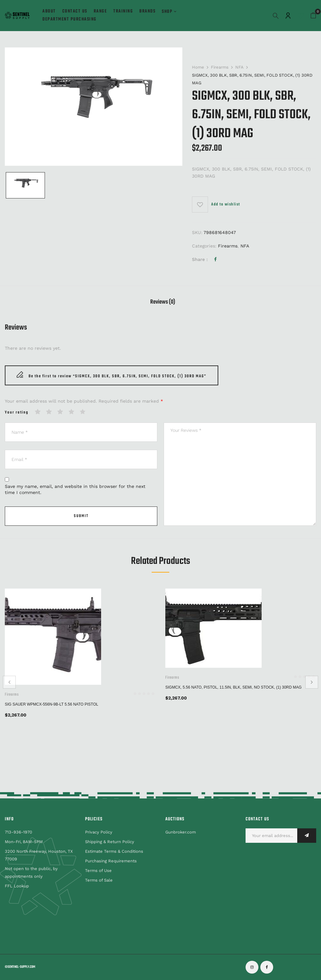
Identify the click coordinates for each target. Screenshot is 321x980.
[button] (313, 16)
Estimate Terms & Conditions (114, 851)
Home (198, 67)
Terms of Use (98, 871)
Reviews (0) (163, 303)
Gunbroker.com (181, 832)
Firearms (220, 67)
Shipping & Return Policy (110, 842)
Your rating (17, 413)
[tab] (163, 303)
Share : (200, 259)
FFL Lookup (17, 886)
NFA (239, 67)
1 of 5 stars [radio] (38, 412)
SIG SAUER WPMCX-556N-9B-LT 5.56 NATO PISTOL (52, 704)
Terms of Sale (99, 880)
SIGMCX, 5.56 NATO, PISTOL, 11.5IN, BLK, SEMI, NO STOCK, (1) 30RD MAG (234, 687)
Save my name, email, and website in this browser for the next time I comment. (75, 490)
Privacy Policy (99, 832)
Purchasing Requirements (111, 861)
